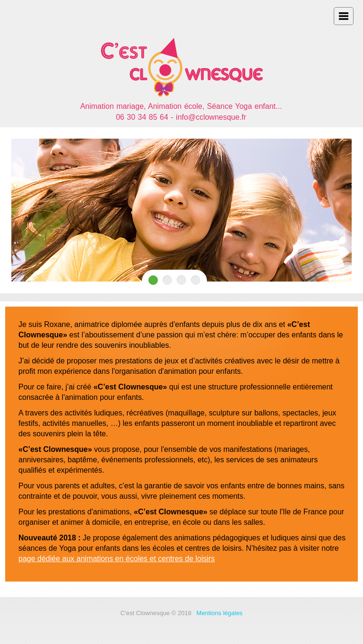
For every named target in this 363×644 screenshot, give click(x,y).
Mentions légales (220, 613)
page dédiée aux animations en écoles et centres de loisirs (117, 559)
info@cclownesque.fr (211, 117)
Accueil (182, 63)
